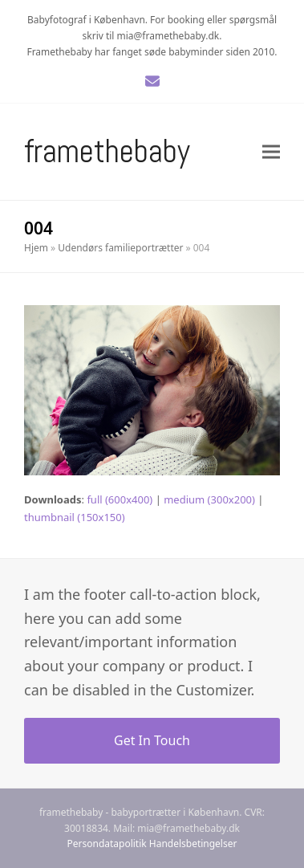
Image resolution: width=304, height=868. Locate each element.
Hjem (36, 248)
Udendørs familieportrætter (120, 248)
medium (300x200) (209, 499)
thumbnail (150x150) (75, 517)
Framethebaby (107, 151)
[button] (271, 151)
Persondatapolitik (107, 844)
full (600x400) (120, 499)
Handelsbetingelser (193, 844)
